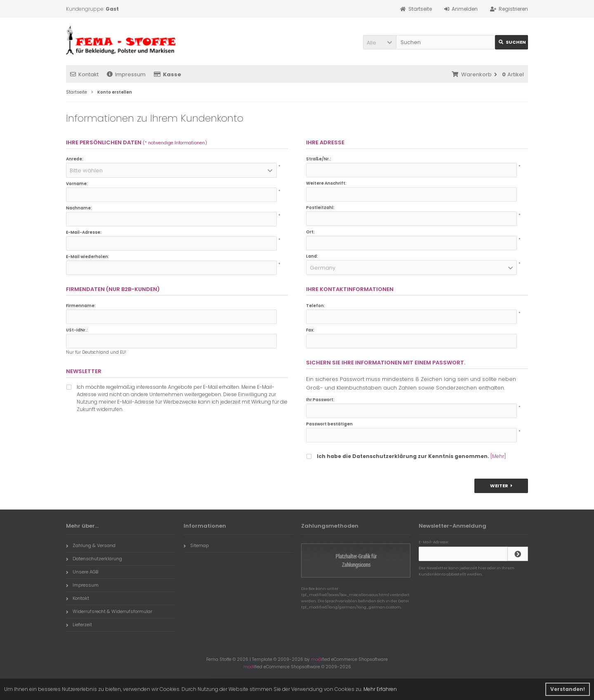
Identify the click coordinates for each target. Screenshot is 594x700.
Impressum (126, 74)
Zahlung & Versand (91, 545)
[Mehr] (498, 456)
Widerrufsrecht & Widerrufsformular (109, 611)
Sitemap (196, 545)
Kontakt (84, 74)
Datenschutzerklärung (94, 559)
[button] (379, 42)
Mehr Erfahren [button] (380, 689)
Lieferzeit (79, 625)
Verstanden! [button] (568, 689)
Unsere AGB (82, 572)
